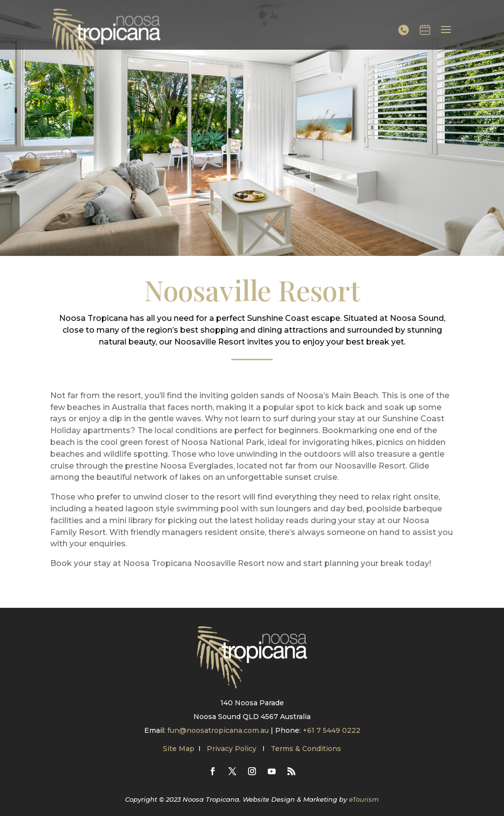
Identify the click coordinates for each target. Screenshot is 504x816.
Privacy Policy (233, 749)
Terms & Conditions (306, 749)
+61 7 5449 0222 (331, 730)
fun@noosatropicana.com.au (218, 730)
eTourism (364, 799)
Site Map (179, 749)
